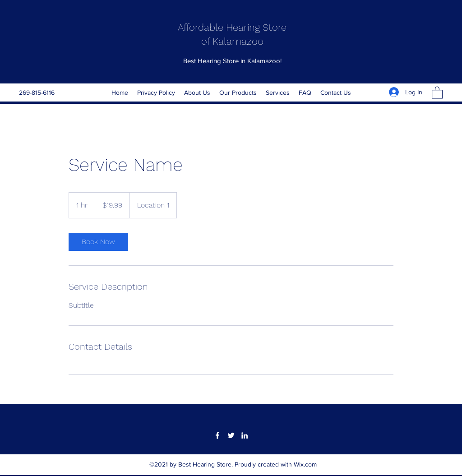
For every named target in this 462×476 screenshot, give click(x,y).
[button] (437, 92)
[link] (98, 242)
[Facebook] (217, 435)
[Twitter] (231, 435)
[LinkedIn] (245, 435)
